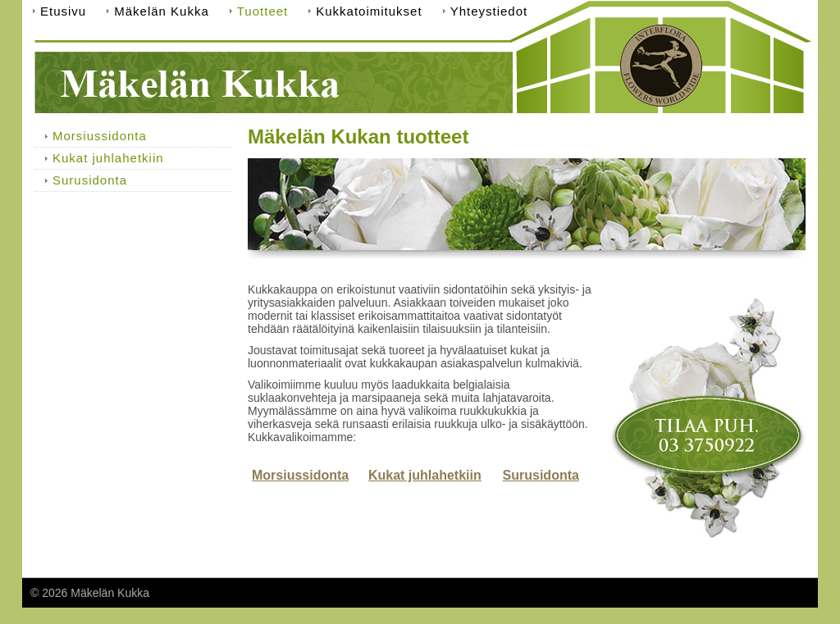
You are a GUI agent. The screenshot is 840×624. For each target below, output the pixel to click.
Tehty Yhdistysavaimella (749, 593)
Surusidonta (541, 475)
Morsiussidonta (300, 475)
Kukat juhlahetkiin (425, 475)
